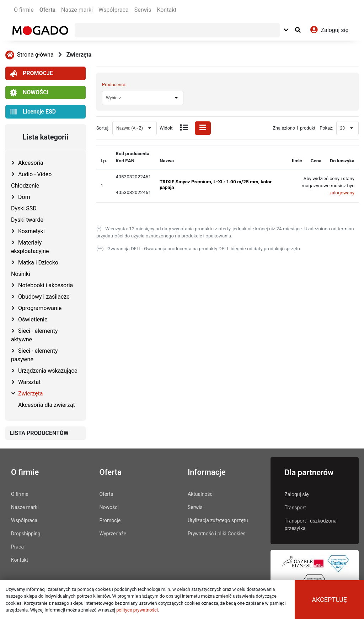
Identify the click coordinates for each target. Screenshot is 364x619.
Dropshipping (26, 534)
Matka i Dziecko (38, 263)
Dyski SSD (24, 208)
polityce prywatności (137, 610)
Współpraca (114, 10)
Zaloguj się (297, 494)
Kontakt (167, 10)
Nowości (109, 507)
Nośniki (21, 274)
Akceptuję (329, 600)
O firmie (24, 10)
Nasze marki (77, 10)
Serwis (143, 10)
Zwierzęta (79, 55)
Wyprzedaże (113, 534)
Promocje (110, 520)
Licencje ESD (33, 112)
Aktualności (201, 494)
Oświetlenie (33, 319)
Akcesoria (31, 163)
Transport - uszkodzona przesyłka (311, 524)
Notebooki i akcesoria (45, 285)
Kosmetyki (31, 231)
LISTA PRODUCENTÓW (39, 433)
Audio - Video (35, 174)
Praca (17, 547)
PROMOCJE (31, 74)
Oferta (47, 10)
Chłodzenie (25, 186)
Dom (24, 197)
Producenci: (114, 85)
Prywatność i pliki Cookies (217, 534)
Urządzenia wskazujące (48, 371)
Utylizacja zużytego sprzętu (218, 520)
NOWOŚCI (29, 93)
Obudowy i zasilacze (44, 297)
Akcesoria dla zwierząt (47, 405)
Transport (295, 508)
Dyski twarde (27, 220)
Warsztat (29, 382)
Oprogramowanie (40, 308)
